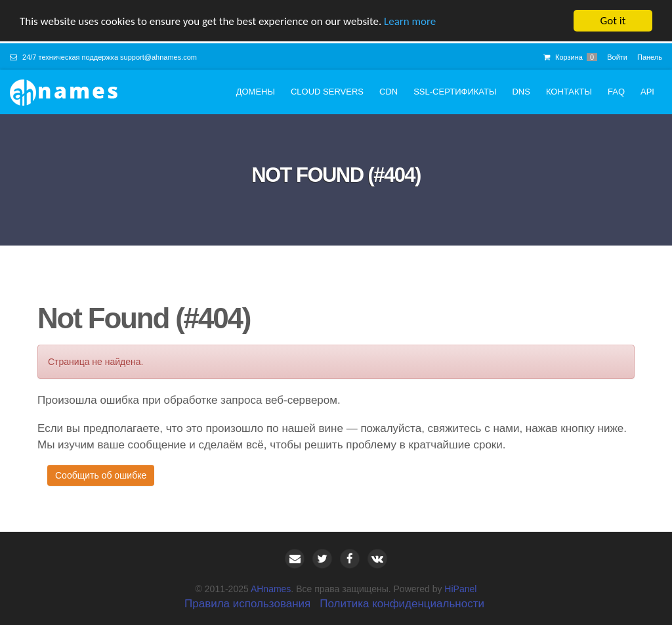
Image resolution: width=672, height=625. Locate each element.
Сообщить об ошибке (101, 475)
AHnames (271, 589)
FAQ (616, 92)
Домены (256, 92)
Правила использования (247, 604)
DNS (521, 92)
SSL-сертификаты (455, 92)
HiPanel (460, 589)
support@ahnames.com (158, 57)
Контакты (569, 92)
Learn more (410, 21)
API (647, 92)
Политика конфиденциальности (402, 604)
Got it (613, 21)
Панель (650, 57)
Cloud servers (327, 92)
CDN (388, 92)
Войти (617, 57)
